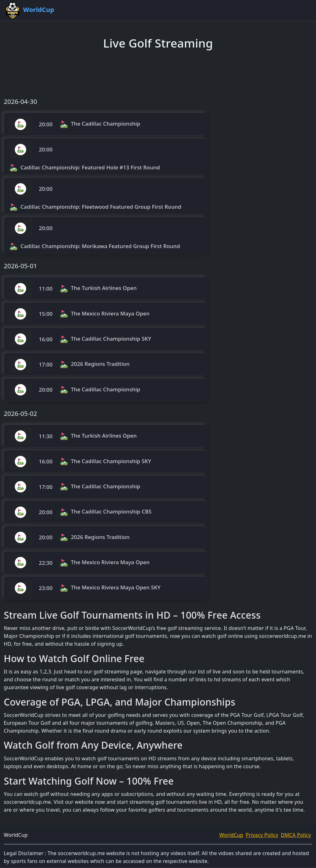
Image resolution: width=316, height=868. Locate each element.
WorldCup (231, 835)
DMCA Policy (296, 835)
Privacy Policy (262, 835)
